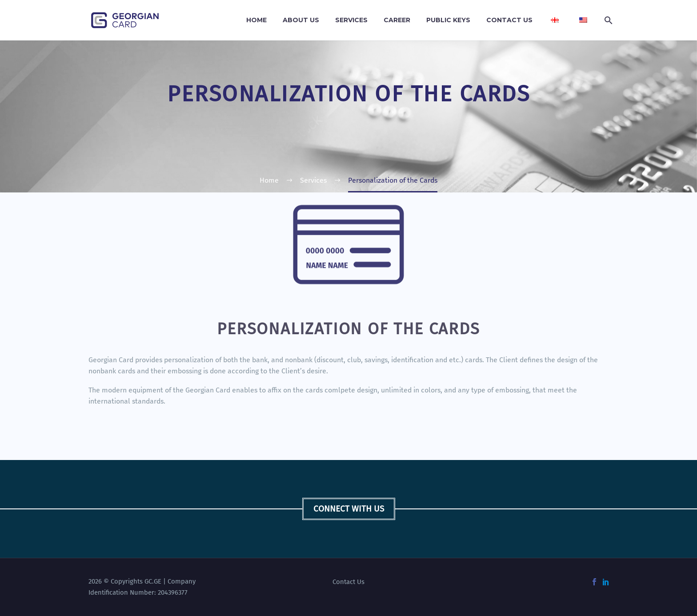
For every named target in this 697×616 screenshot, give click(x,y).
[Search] (607, 20)
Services (351, 20)
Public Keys (448, 20)
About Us (301, 20)
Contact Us (509, 20)
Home (256, 20)
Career (397, 20)
